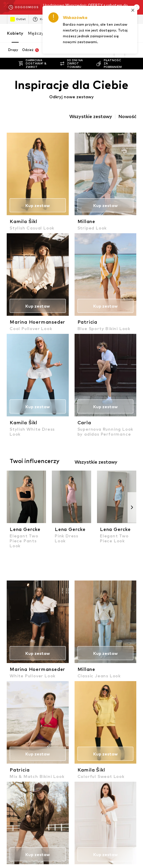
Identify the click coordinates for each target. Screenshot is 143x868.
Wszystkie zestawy (91, 117)
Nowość (127, 117)
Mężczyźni (39, 33)
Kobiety (15, 33)
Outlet (18, 19)
